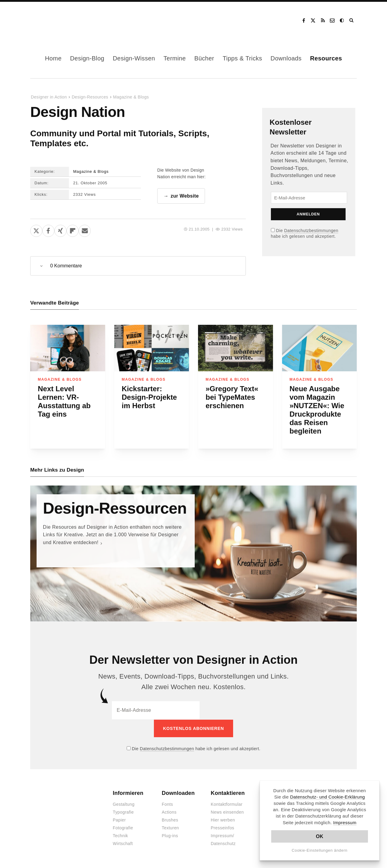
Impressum (345, 823)
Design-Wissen (134, 58)
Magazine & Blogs (131, 97)
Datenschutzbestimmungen (311, 231)
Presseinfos (223, 828)
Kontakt (333, 21)
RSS (323, 21)
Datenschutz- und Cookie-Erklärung (327, 797)
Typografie (123, 812)
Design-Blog (87, 58)
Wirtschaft (123, 844)
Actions (169, 812)
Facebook (304, 21)
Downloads (286, 58)
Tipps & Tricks (242, 58)
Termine (175, 58)
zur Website (185, 196)
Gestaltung (124, 804)
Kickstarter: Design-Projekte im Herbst (150, 397)
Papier (119, 820)
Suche (352, 21)
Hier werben (223, 820)
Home (53, 58)
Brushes (170, 820)
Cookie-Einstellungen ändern (320, 850)
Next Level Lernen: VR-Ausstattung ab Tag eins (64, 401)
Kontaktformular (227, 804)
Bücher (204, 58)
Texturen (170, 828)
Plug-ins (170, 836)
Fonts (167, 804)
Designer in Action (62, 21)
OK (320, 836)
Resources (326, 58)
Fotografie (123, 828)
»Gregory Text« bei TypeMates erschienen (232, 397)
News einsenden (227, 812)
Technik (120, 836)
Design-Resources (90, 97)
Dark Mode (342, 21)
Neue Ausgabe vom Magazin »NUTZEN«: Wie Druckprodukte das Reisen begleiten (317, 410)
